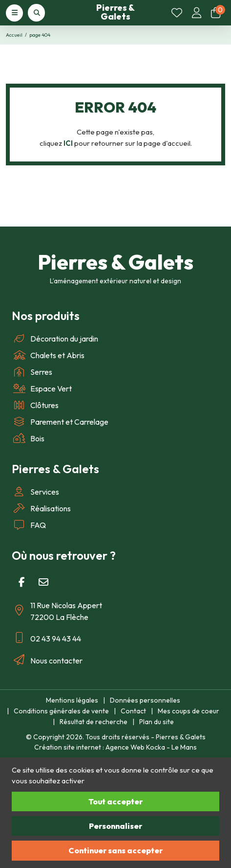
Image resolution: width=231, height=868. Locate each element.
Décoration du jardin (55, 339)
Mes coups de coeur (189, 711)
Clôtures (35, 405)
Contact (133, 711)
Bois (28, 438)
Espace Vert (42, 388)
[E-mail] (43, 582)
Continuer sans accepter (115, 850)
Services (35, 492)
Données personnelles (145, 700)
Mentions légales (72, 700)
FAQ (29, 525)
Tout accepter (115, 801)
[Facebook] (21, 582)
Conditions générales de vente (61, 711)
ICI (68, 143)
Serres (32, 372)
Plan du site (157, 722)
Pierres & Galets (115, 12)
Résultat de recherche (94, 722)
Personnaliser (115, 826)
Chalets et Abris (48, 355)
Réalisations (41, 508)
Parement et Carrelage (60, 422)
